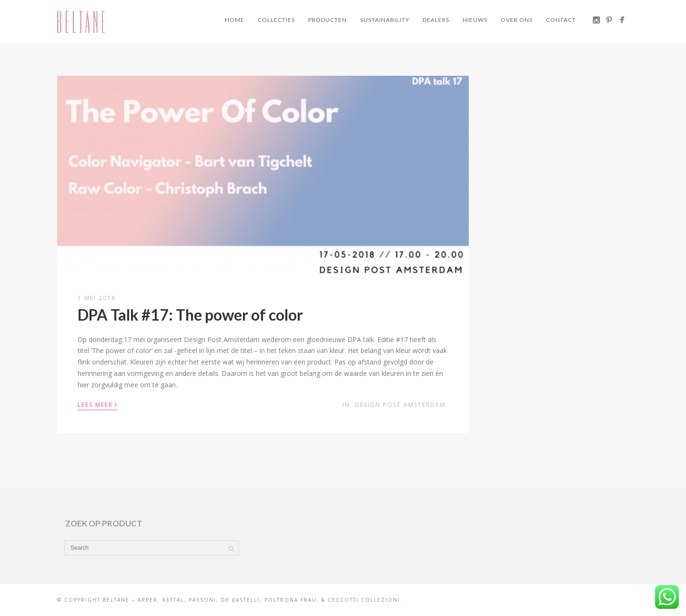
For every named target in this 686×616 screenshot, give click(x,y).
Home (235, 20)
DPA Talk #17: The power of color (190, 315)
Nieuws (475, 20)
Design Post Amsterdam (400, 405)
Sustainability (385, 20)
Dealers (436, 20)
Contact (561, 20)
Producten (328, 20)
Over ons (517, 20)
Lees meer (98, 404)
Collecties (276, 20)
